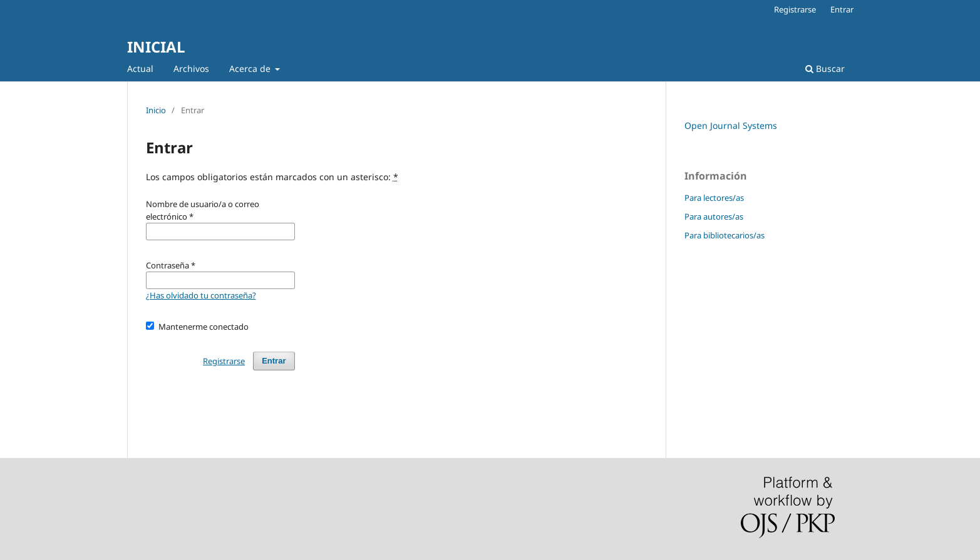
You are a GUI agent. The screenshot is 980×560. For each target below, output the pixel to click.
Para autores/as (714, 216)
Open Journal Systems (731, 125)
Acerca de (251, 69)
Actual (140, 69)
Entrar (842, 9)
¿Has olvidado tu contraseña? (201, 295)
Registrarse (795, 9)
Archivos (191, 69)
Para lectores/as (714, 198)
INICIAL (156, 47)
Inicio (156, 110)
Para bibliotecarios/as (725, 235)
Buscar (825, 69)
